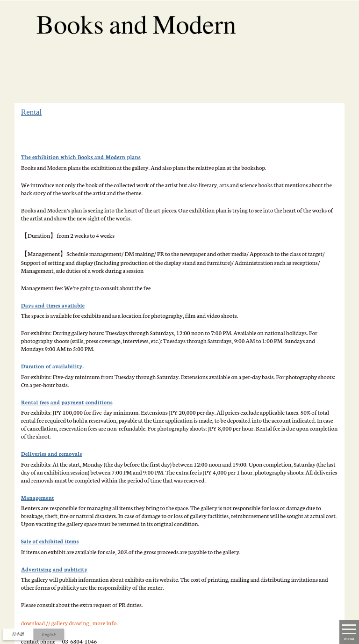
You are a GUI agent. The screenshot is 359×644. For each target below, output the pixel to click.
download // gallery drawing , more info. (69, 623)
